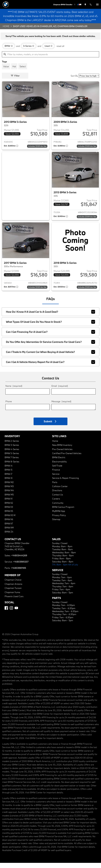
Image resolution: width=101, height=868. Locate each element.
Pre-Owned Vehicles (62, 454)
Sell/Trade (57, 471)
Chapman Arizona (13, 589)
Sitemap (56, 524)
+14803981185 (18, 573)
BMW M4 (9, 495)
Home (6, 31)
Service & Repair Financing (65, 483)
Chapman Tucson (13, 593)
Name (14, 391)
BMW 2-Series (12, 446)
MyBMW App (59, 516)
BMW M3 (9, 491)
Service (56, 479)
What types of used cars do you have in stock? (50, 327)
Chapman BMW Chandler (63, 4)
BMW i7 (8, 479)
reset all (60, 51)
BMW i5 (8, 475)
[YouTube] (16, 613)
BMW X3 (9, 512)
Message (61, 406)
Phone (9, 406)
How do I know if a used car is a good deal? (50, 317)
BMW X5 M (10, 520)
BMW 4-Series (12, 454)
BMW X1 (9, 504)
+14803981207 (21, 567)
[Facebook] (6, 613)
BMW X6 (9, 524)
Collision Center (60, 491)
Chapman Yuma (12, 597)
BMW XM (9, 533)
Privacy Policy (59, 520)
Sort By (74, 81)
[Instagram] (11, 613)
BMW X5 (9, 516)
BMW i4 (9, 471)
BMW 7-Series (12, 462)
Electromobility (59, 467)
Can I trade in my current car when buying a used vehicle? (50, 357)
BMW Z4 (9, 537)
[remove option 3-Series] (29, 51)
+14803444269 (19, 560)
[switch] (97, 4)
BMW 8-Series (12, 467)
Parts (55, 487)
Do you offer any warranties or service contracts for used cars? (50, 347)
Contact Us (58, 500)
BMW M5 (9, 500)
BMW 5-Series (12, 458)
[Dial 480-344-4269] (91, 4)
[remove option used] (48, 51)
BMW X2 (9, 508)
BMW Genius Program (63, 512)
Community (58, 508)
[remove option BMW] (9, 51)
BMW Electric (59, 462)
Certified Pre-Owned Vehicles (67, 458)
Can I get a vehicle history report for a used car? (50, 367)
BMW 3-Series (12, 450)
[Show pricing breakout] (11, 151)
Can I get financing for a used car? (50, 337)
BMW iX (9, 483)
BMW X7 (9, 528)
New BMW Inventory (62, 450)
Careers (56, 504)
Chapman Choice (13, 585)
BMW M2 (9, 487)
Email (60, 391)
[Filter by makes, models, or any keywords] (50, 59)
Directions (57, 495)
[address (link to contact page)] (86, 4)
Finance (56, 475)
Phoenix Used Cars (14, 601)
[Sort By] (89, 81)
